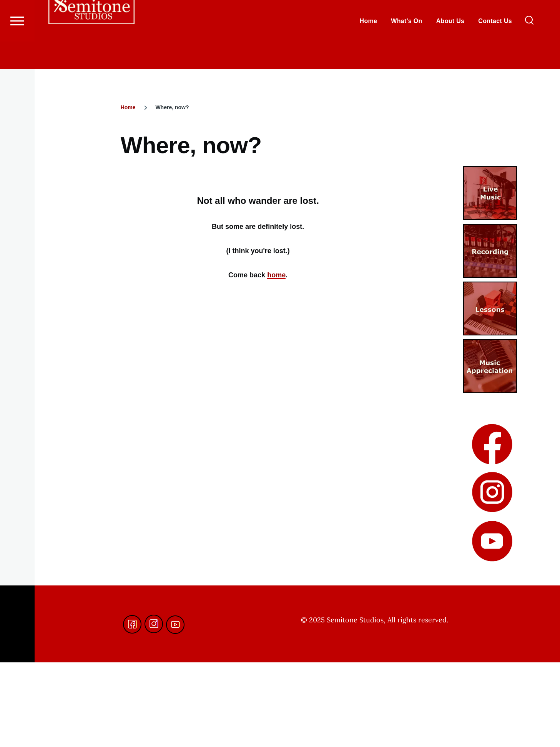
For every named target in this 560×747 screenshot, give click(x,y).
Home (128, 108)
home (276, 275)
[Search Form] (529, 48)
